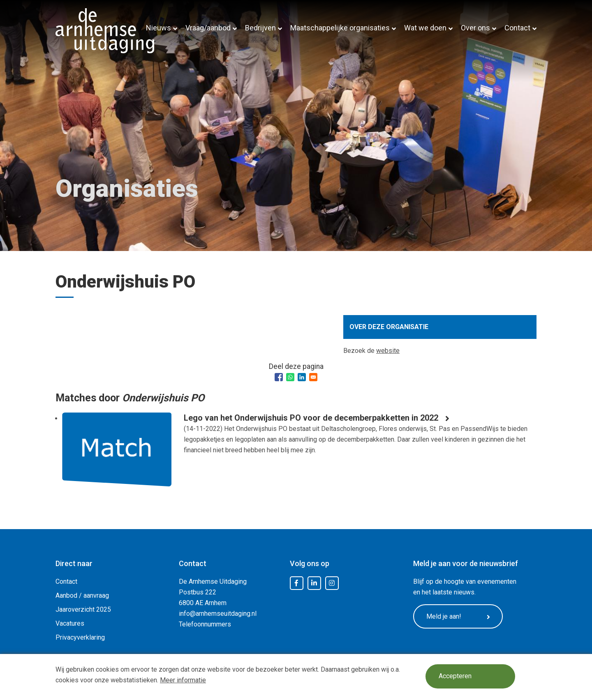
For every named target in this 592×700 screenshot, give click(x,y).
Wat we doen (425, 28)
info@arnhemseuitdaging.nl (218, 614)
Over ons (475, 28)
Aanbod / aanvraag (82, 595)
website (388, 351)
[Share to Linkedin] (302, 377)
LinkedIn (314, 583)
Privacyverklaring (80, 637)
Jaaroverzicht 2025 (83, 609)
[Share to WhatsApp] (290, 377)
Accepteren (455, 676)
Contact (517, 28)
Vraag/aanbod (208, 28)
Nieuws (158, 28)
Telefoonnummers (205, 624)
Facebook (296, 583)
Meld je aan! (458, 617)
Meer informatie (183, 680)
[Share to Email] (313, 377)
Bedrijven (260, 28)
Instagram (332, 583)
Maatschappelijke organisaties (340, 28)
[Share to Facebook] (279, 377)
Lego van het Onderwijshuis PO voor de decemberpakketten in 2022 (311, 418)
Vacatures (70, 623)
